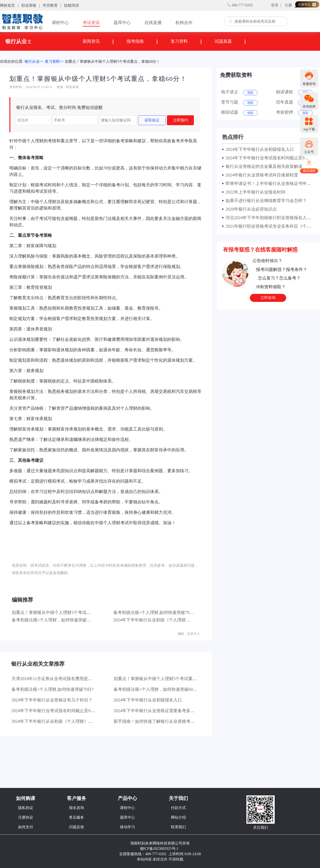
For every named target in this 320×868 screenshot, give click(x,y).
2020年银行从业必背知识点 (250, 209)
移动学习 (127, 827)
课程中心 (60, 23)
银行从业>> (34, 62)
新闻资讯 (91, 41)
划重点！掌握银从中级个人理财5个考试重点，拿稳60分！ (112, 62)
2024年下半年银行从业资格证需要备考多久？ (156, 711)
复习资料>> (54, 62)
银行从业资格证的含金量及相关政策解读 (263, 166)
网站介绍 (178, 817)
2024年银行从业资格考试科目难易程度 (261, 175)
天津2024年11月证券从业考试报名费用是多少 (54, 679)
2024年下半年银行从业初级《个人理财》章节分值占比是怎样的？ (175, 620)
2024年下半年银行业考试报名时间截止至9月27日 (57, 711)
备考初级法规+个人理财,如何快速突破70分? (154, 612)
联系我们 (178, 827)
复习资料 (179, 41)
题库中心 (122, 23)
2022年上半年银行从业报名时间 (254, 192)
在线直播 (153, 23)
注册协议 (26, 817)
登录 (275, 5)
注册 (288, 5)
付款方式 (178, 808)
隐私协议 (26, 808)
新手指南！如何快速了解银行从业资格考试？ (156, 721)
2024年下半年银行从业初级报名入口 (148, 700)
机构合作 (184, 23)
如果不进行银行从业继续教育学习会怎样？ (265, 201)
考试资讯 (91, 23)
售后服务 (77, 817)
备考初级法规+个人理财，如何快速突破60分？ (56, 620)
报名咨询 (77, 808)
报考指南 (135, 41)
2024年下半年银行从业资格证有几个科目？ (52, 700)
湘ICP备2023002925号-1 (159, 849)
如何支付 (26, 827)
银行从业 (18, 41)
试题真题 (223, 41)
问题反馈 (77, 827)
